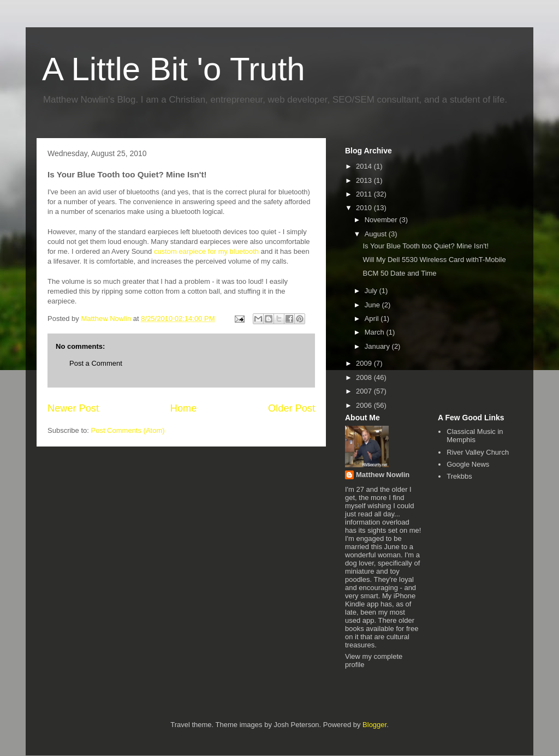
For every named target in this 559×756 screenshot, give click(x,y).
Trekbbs (459, 476)
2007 (365, 391)
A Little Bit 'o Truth (174, 69)
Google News (468, 464)
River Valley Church (478, 452)
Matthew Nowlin (383, 475)
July (372, 291)
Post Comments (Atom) (128, 430)
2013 (365, 180)
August (377, 234)
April (373, 319)
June (373, 305)
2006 (365, 405)
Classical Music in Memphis (475, 436)
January (378, 346)
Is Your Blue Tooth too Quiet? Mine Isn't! (426, 246)
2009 (365, 363)
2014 (365, 166)
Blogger (374, 725)
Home (184, 408)
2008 (365, 377)
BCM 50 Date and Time (399, 273)
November (382, 220)
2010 (365, 208)
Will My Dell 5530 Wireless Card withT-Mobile (434, 260)
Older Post (292, 408)
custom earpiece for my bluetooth (206, 251)
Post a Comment (96, 363)
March (376, 332)
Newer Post (73, 408)
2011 (365, 194)
